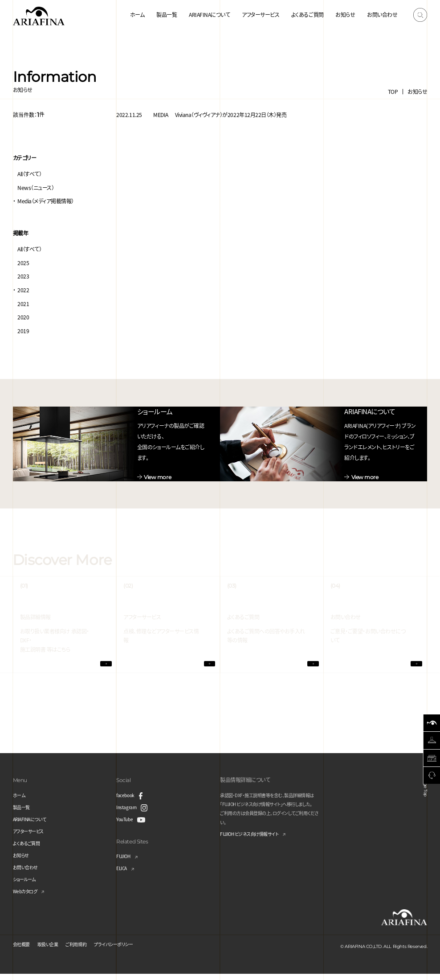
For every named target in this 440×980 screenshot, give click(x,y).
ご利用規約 (86, 950)
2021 (23, 304)
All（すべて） (29, 174)
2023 (23, 276)
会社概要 (23, 950)
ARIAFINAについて (209, 14)
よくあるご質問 (308, 14)
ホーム (137, 14)
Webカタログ (28, 897)
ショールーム (27, 885)
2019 (23, 331)
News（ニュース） (36, 188)
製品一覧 (167, 14)
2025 (23, 263)
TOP (393, 91)
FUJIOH (125, 862)
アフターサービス (261, 14)
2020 (23, 317)
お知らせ (345, 14)
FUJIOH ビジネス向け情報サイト (256, 841)
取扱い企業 (54, 950)
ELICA (123, 874)
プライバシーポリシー (130, 950)
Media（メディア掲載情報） (46, 201)
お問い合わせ (382, 14)
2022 (23, 290)
